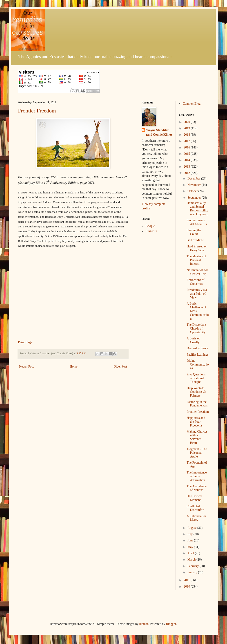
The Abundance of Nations (196, 488)
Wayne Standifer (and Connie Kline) (159, 132)
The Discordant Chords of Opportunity (196, 329)
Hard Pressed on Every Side (197, 248)
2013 (187, 167)
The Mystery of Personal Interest (196, 260)
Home (74, 367)
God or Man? (195, 240)
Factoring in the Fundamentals (197, 404)
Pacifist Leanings (197, 355)
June (191, 540)
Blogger (171, 624)
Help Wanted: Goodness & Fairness (196, 392)
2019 (187, 128)
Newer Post (26, 367)
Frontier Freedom (37, 111)
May (191, 547)
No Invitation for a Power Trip (197, 272)
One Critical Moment (194, 498)
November (195, 185)
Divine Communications (198, 365)
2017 (187, 141)
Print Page (25, 342)
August (192, 528)
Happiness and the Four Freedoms (196, 422)
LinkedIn (151, 231)
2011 (187, 580)
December (194, 178)
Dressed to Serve (197, 348)
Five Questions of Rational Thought (196, 378)
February (194, 566)
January (193, 572)
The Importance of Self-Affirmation (197, 476)
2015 (187, 154)
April (191, 553)
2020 (187, 122)
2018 (187, 135)
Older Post (120, 367)
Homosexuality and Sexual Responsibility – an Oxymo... (197, 209)
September (195, 198)
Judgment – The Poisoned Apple (197, 453)
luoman (144, 624)
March (192, 560)
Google (150, 226)
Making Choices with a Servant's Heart (197, 437)
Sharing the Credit (194, 232)
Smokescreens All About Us (197, 222)
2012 (187, 173)
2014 (187, 160)
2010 (187, 587)
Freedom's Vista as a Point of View (197, 294)
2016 (187, 147)
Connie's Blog (192, 104)
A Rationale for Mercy (196, 518)
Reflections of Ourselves (195, 282)
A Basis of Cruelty (193, 340)
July (190, 534)
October (193, 191)
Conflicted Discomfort (195, 508)
